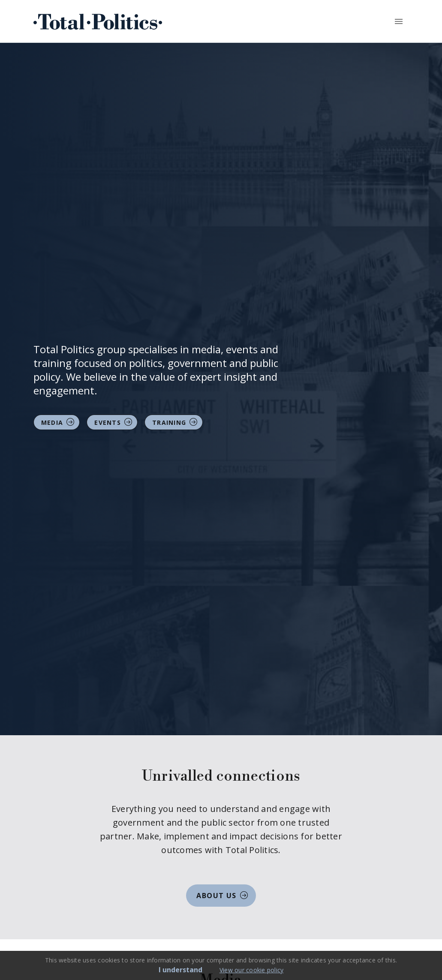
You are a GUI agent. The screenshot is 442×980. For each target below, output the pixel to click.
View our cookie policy (252, 970)
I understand (180, 970)
